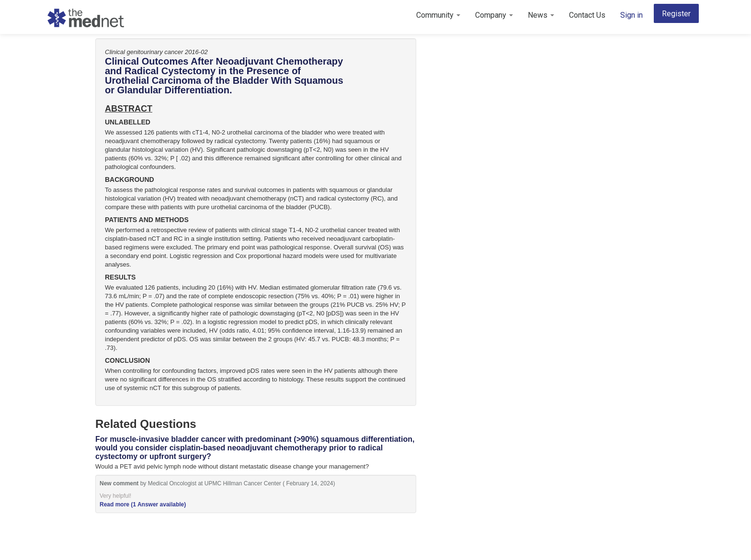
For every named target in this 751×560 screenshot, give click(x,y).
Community (438, 15)
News (541, 15)
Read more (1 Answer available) (143, 504)
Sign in (632, 15)
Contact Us (587, 15)
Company (494, 15)
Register (676, 14)
